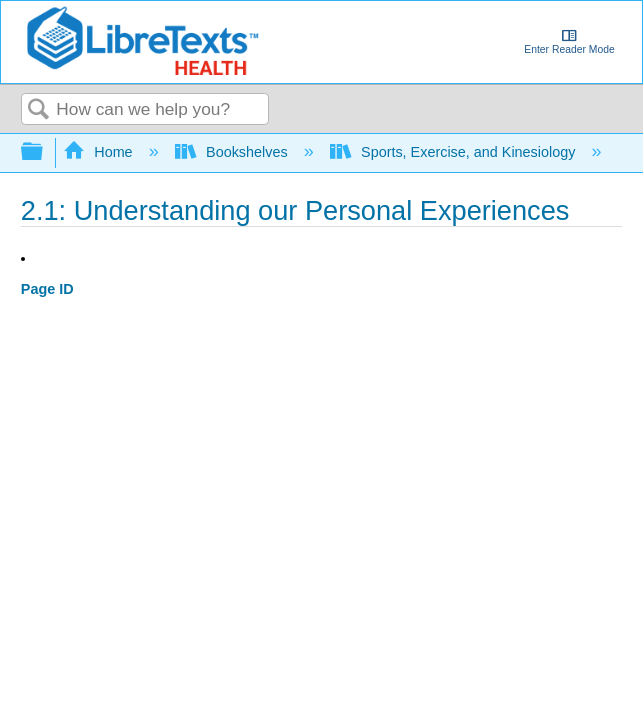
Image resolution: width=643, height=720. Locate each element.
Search (39, 110)
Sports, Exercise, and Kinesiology (455, 152)
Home (100, 152)
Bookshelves (233, 152)
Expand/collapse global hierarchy (45, 152)
